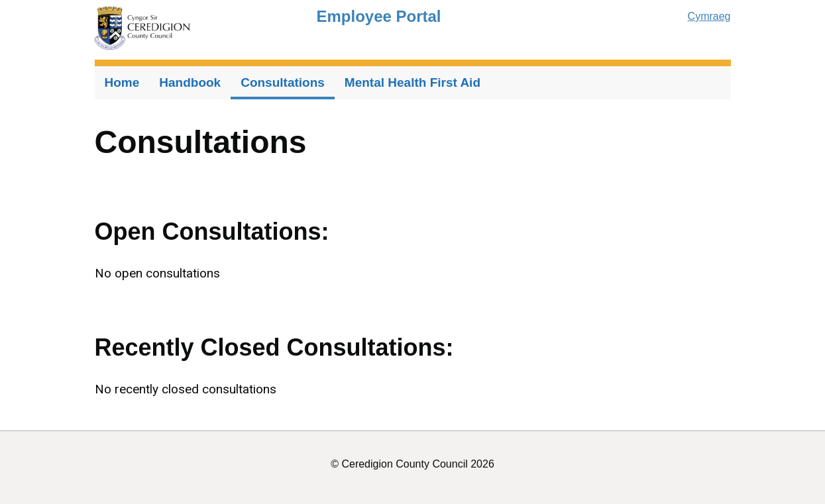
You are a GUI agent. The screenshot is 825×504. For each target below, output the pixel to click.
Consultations (283, 82)
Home (122, 82)
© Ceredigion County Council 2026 (412, 464)
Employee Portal (378, 16)
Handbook (190, 82)
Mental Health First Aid (412, 82)
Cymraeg (709, 16)
